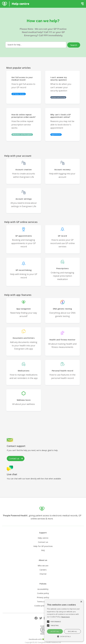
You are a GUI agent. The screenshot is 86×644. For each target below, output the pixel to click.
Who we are (43, 566)
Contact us (43, 542)
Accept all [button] (55, 631)
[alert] (64, 620)
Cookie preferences (43, 606)
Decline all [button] (72, 631)
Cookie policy (43, 593)
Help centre (43, 538)
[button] (82, 4)
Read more (66, 617)
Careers (43, 570)
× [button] (81, 602)
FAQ (43, 550)
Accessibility (43, 589)
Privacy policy (43, 597)
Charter (43, 574)
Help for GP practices (43, 546)
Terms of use (43, 602)
